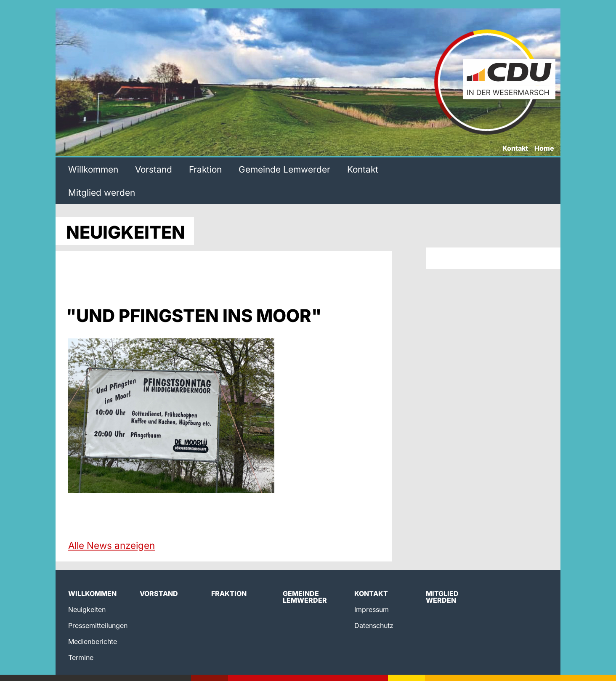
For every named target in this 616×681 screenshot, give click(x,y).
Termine (81, 657)
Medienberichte (93, 641)
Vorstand (154, 169)
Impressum (372, 609)
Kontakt (515, 149)
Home (544, 149)
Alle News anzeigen (112, 545)
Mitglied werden (102, 193)
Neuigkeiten (87, 609)
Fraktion (205, 169)
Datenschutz (374, 625)
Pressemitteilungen (98, 625)
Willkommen (93, 169)
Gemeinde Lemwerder (284, 169)
